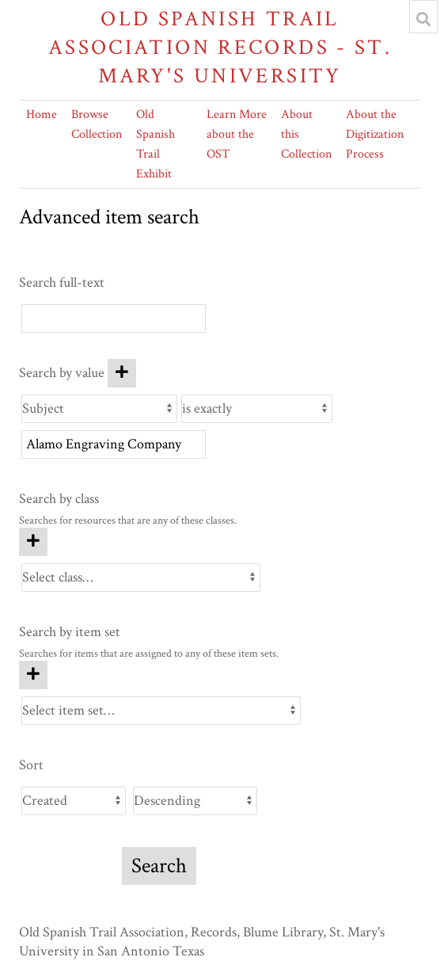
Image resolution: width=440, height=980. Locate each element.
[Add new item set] (33, 675)
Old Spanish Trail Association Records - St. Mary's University (220, 47)
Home (42, 114)
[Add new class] (33, 542)
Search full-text (62, 282)
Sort (31, 765)
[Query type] (257, 409)
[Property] (99, 409)
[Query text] (114, 444)
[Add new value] (122, 373)
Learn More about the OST (237, 134)
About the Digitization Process (375, 134)
